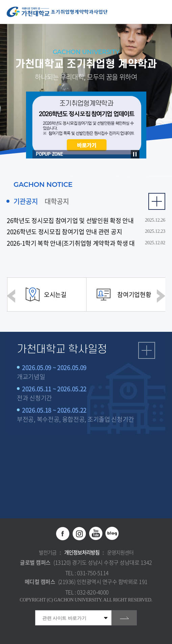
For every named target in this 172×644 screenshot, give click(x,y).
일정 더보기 (147, 350)
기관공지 (26, 201)
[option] (86, 125)
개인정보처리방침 (82, 552)
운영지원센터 (120, 552)
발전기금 (48, 552)
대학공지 (57, 201)
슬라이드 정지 (135, 154)
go (124, 618)
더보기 (157, 201)
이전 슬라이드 (11, 296)
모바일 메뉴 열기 (163, 12)
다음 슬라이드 (161, 296)
